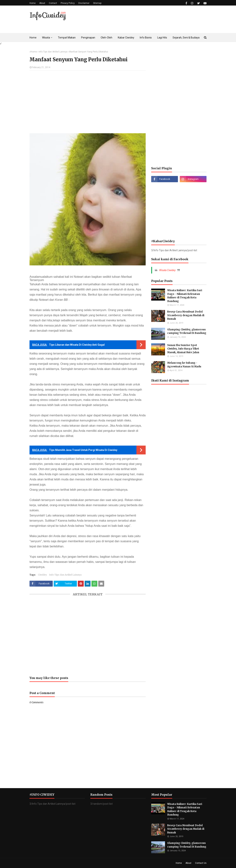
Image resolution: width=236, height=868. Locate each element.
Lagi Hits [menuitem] (162, 38)
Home (33, 3)
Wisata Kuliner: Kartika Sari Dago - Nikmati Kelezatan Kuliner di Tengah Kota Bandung (185, 296)
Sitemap (97, 3)
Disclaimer (84, 3)
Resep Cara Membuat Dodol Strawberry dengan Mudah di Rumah (186, 315)
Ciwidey (42, 575)
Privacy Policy (68, 3)
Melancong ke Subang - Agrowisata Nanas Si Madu (184, 365)
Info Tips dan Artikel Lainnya (53, 52)
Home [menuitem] (33, 38)
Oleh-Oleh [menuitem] (106, 38)
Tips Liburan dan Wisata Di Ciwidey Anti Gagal (77, 345)
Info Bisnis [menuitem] (146, 38)
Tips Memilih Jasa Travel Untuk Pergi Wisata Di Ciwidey (83, 450)
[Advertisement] (88, 104)
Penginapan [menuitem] (88, 38)
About (42, 3)
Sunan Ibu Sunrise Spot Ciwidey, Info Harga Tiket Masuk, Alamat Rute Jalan (183, 349)
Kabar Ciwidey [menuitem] (126, 38)
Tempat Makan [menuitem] (67, 38)
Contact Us (201, 863)
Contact (53, 3)
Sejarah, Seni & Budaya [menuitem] (186, 38)
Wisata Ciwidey (167, 270)
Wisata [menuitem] (46, 38)
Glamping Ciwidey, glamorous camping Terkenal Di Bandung (187, 331)
